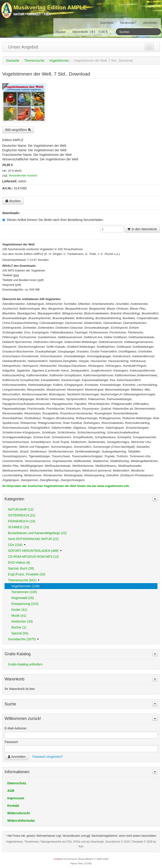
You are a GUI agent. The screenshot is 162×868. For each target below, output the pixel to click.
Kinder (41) (19, 610)
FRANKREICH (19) (22, 521)
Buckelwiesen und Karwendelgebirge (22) (37, 533)
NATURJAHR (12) (21, 509)
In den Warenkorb (142, 229)
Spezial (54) (20, 633)
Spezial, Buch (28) (21, 568)
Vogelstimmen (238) (26, 586)
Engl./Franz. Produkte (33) (27, 574)
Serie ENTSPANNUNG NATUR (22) (33, 539)
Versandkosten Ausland (23, 176)
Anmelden (150, 23)
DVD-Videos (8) (19, 562)
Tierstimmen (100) (24, 592)
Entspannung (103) (25, 604)
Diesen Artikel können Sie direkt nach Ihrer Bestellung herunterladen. (53, 220)
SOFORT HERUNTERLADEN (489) (35, 551)
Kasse (61, 32)
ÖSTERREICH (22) (22, 515)
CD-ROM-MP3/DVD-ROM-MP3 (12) (33, 557)
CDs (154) (17, 545)
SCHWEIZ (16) (18, 527)
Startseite (107, 23)
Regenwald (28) (23, 598)
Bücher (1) (19, 627)
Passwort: (11, 742)
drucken (13, 201)
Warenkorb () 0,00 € (92, 32)
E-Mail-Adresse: (16, 728)
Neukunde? (128, 23)
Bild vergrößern (18, 130)
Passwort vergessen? (48, 757)
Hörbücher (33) (22, 621)
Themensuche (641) (24, 580)
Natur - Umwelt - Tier (32, 14)
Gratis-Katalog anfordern (25, 664)
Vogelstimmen (59, 61)
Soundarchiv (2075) (23, 639)
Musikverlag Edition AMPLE (50, 7)
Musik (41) (19, 616)
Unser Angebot (23, 47)
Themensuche (34, 61)
